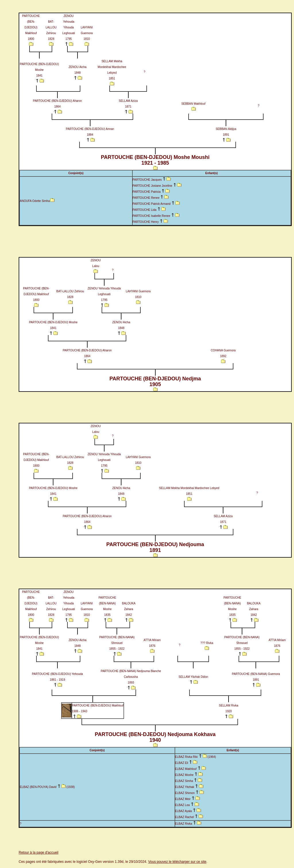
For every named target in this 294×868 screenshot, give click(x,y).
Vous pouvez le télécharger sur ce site (177, 862)
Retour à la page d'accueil (38, 853)
